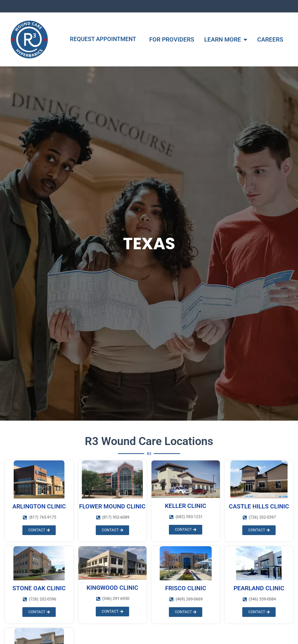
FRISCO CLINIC (186, 588)
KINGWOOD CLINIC (112, 588)
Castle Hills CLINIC (259, 506)
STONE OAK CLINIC (39, 588)
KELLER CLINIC (186, 506)
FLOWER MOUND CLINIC (112, 506)
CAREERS (270, 40)
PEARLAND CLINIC (259, 588)
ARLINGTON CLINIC (39, 506)
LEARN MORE (226, 40)
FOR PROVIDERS (172, 40)
